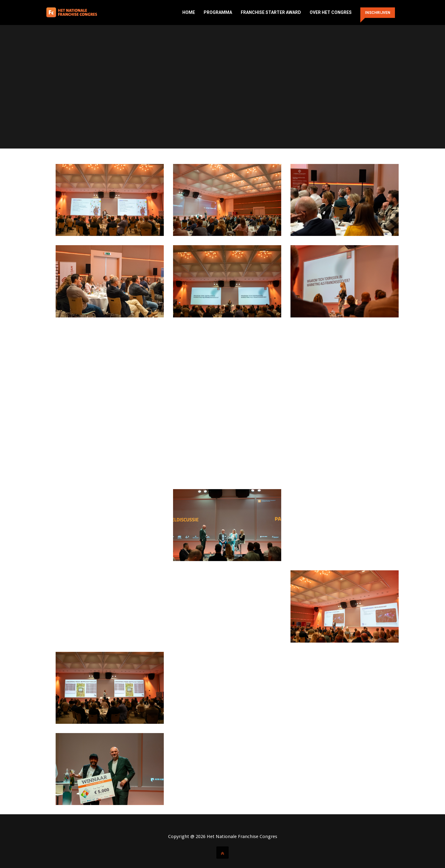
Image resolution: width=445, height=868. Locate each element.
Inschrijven (378, 13)
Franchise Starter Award (271, 12)
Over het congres (331, 12)
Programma (218, 12)
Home (189, 12)
